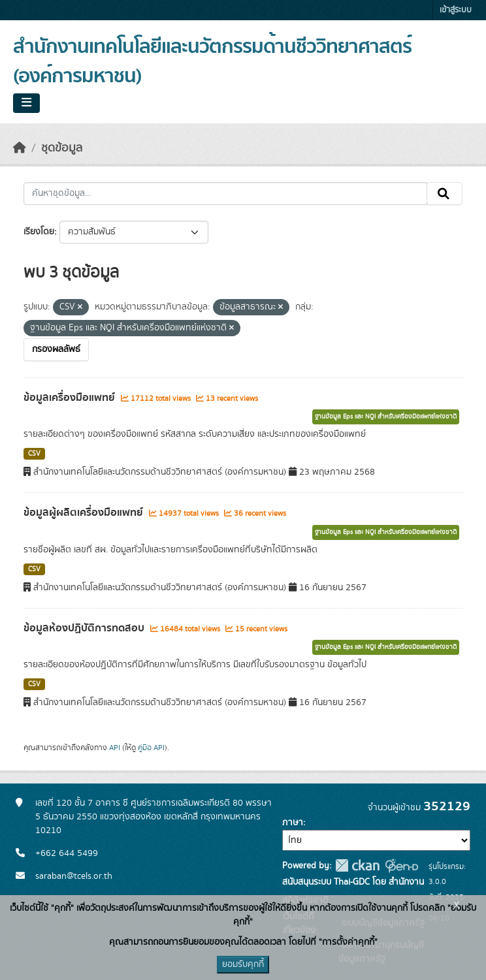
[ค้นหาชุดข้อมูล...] (225, 194)
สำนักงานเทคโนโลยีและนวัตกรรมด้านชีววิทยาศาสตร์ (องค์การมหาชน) (212, 62)
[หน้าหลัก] (20, 148)
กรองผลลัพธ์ (56, 349)
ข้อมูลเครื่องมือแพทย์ (71, 398)
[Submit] (445, 194)
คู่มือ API (151, 748)
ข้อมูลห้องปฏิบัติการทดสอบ (85, 628)
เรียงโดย (39, 232)
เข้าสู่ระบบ (456, 10)
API (115, 748)
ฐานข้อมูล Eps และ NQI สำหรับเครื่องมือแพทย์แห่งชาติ (386, 417)
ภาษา (293, 823)
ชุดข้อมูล (62, 148)
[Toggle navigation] (26, 103)
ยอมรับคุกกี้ (243, 964)
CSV (34, 454)
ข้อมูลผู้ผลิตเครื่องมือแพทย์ (85, 513)
